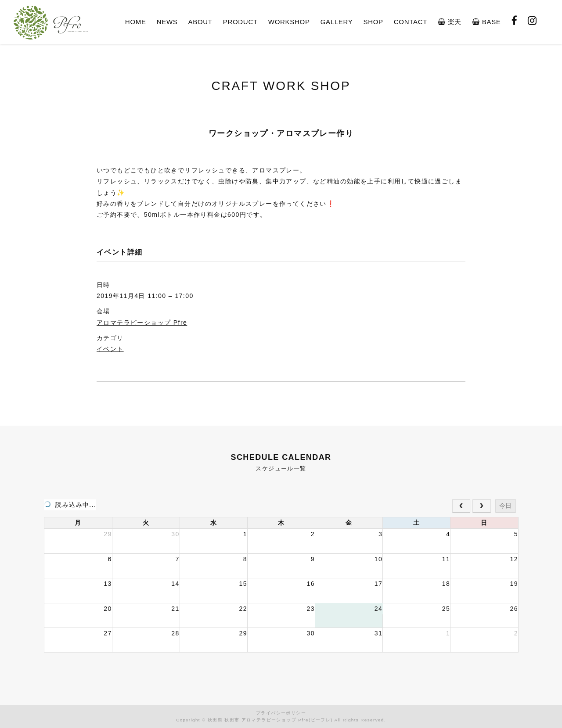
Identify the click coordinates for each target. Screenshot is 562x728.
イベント (110, 349)
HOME (136, 22)
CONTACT (411, 22)
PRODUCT (240, 22)
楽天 (450, 22)
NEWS (167, 22)
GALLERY (337, 22)
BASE (486, 22)
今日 (505, 506)
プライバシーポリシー (281, 713)
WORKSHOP (289, 22)
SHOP (373, 22)
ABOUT (200, 22)
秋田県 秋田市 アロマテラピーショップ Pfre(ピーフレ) (270, 720)
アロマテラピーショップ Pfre (142, 323)
